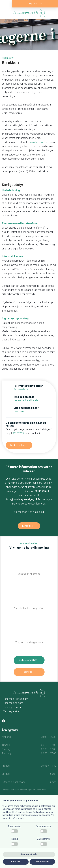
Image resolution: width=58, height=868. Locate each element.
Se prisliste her (21, 389)
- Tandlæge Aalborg (12, 703)
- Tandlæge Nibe (11, 711)
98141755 (18, 433)
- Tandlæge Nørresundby (15, 699)
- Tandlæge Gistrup (12, 707)
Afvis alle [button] (16, 862)
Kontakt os (27, 526)
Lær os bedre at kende (26, 400)
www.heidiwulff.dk (39, 142)
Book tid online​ (17, 445)
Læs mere (19, 411)
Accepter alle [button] (42, 862)
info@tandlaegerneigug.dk (22, 499)
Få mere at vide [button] (29, 854)
